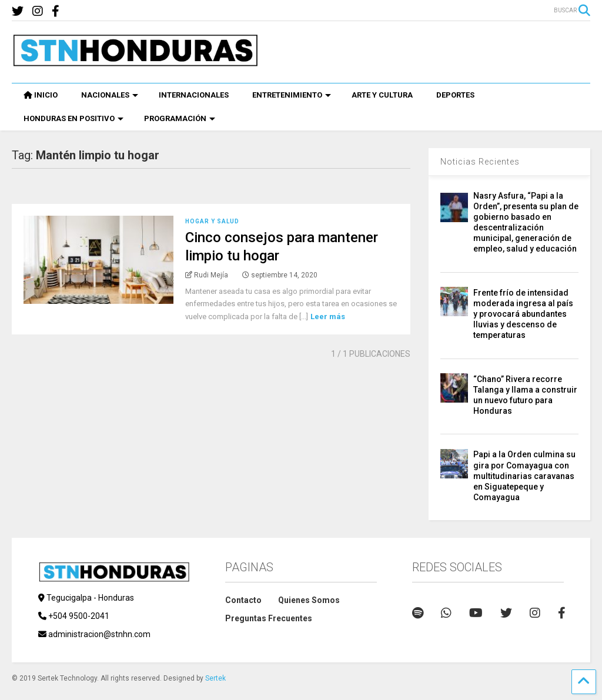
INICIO (41, 95)
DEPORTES (455, 95)
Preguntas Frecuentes (269, 618)
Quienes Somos (309, 600)
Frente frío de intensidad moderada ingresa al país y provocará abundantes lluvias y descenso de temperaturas (523, 314)
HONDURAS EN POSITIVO (73, 118)
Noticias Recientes (480, 162)
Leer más (328, 316)
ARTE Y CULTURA (382, 95)
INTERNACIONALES (194, 95)
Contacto (243, 600)
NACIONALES (110, 95)
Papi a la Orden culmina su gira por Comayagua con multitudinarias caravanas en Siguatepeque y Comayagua (524, 476)
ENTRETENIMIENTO (292, 95)
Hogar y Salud (212, 221)
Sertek (215, 678)
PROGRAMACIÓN (180, 118)
